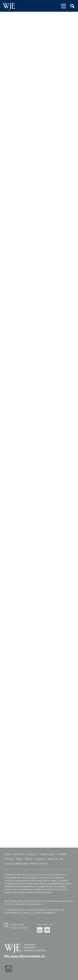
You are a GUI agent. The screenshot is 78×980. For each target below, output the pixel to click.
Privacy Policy (39, 864)
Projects (33, 854)
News (19, 859)
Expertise (19, 854)
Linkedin (40, 930)
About (29, 859)
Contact (40, 859)
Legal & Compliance (16, 864)
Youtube (47, 930)
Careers (62, 854)
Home (8, 854)
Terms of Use (55, 859)
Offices (9, 859)
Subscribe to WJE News (19, 926)
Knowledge (48, 854)
